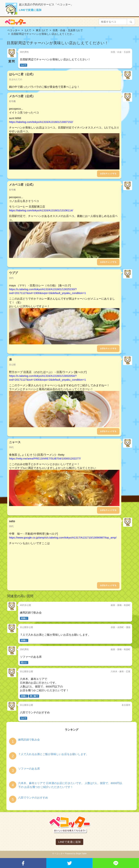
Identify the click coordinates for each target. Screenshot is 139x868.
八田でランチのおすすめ (33, 798)
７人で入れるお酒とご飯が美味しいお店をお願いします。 (53, 754)
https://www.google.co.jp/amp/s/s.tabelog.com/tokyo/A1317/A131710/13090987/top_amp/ (63, 537)
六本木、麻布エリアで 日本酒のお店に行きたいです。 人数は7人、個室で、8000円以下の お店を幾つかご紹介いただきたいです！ (70, 785)
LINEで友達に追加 (30, 10)
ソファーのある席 (29, 769)
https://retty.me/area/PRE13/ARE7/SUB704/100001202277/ (45, 458)
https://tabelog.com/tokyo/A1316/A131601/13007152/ (41, 122)
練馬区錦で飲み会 (29, 740)
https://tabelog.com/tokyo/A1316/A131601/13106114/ (41, 210)
